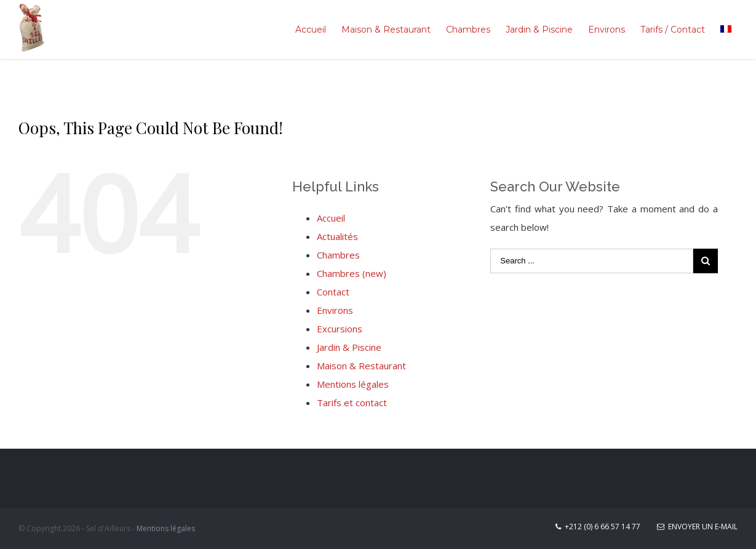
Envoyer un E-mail (697, 527)
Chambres (338, 255)
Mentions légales (353, 384)
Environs (335, 310)
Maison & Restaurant (361, 366)
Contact (333, 292)
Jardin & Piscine (349, 347)
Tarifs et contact (352, 403)
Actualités (337, 236)
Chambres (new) (352, 273)
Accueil (331, 218)
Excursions (340, 329)
